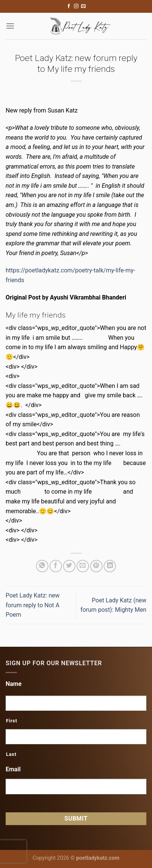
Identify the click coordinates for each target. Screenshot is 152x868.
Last (11, 754)
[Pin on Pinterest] (96, 566)
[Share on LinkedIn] (110, 566)
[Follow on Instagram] (76, 6)
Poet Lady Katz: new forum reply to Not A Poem (33, 605)
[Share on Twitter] (69, 566)
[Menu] (10, 26)
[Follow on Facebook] (69, 6)
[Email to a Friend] (83, 566)
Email (13, 769)
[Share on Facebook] (56, 566)
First (12, 721)
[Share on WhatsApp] (42, 566)
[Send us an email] (83, 6)
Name (14, 684)
